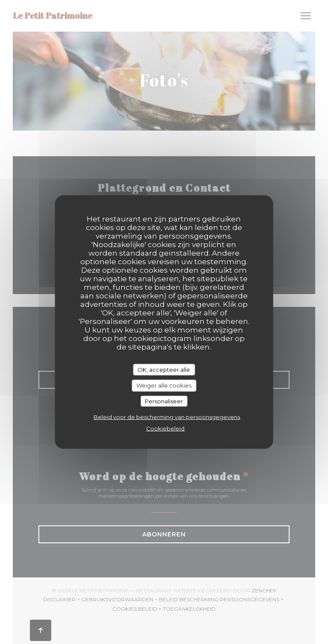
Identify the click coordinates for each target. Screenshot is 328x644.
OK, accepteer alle (164, 369)
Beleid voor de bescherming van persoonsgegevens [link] (167, 417)
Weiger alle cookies (164, 385)
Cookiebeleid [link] (165, 428)
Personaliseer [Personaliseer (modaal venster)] (164, 401)
